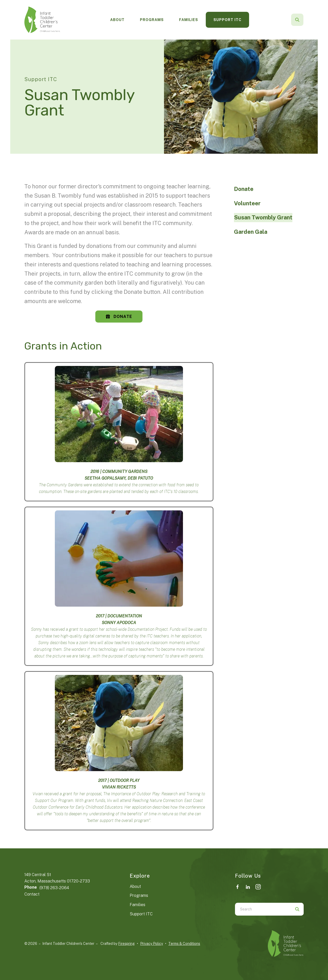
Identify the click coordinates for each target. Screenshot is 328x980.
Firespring (126, 944)
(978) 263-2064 (54, 888)
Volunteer (247, 203)
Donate (119, 317)
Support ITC (227, 20)
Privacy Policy (152, 944)
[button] (297, 20)
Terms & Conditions (184, 944)
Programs (152, 20)
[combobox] (263, 909)
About (117, 20)
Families (189, 20)
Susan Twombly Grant (263, 217)
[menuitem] (117, 20)
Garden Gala (251, 232)
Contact (32, 894)
